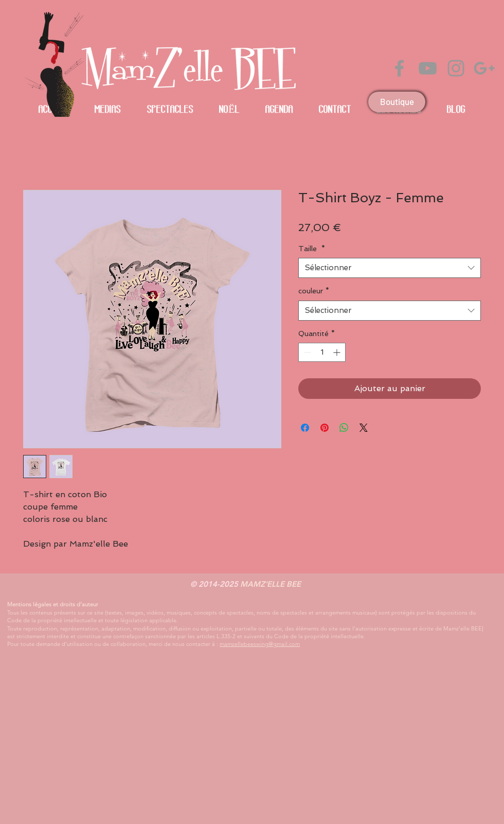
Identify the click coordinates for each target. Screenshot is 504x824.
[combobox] (390, 268)
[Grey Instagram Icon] (456, 68)
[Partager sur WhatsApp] (344, 428)
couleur (314, 291)
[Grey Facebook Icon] (399, 68)
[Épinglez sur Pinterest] (325, 428)
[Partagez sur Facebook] (305, 428)
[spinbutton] (322, 352)
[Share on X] (364, 428)
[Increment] (338, 352)
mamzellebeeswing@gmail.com (260, 644)
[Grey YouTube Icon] (428, 68)
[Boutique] (397, 102)
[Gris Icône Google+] (484, 68)
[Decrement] (306, 352)
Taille (312, 249)
